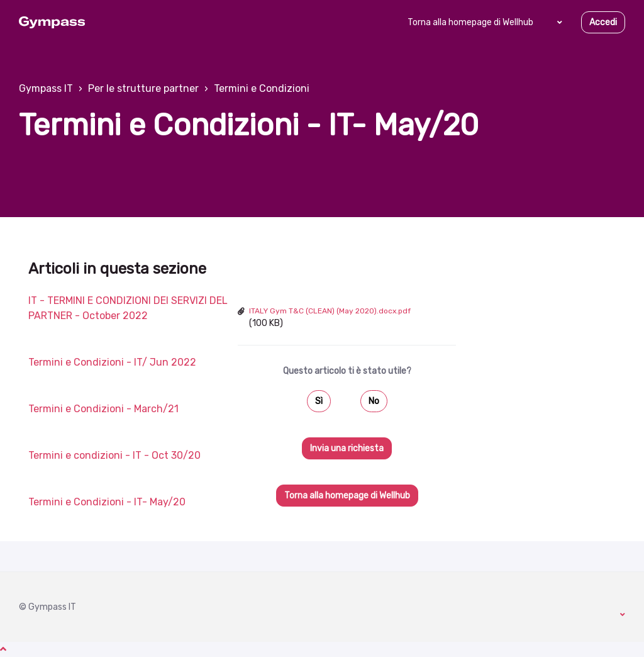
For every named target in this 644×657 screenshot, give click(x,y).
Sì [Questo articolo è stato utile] (319, 401)
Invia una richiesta (347, 448)
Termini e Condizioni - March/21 (103, 409)
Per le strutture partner (143, 88)
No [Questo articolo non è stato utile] (374, 401)
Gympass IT (46, 88)
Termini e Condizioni (262, 88)
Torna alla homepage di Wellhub (470, 22)
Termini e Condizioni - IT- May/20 (107, 502)
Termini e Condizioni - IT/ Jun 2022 (112, 362)
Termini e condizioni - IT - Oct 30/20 (114, 455)
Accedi (603, 22)
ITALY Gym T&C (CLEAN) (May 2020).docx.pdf (330, 311)
